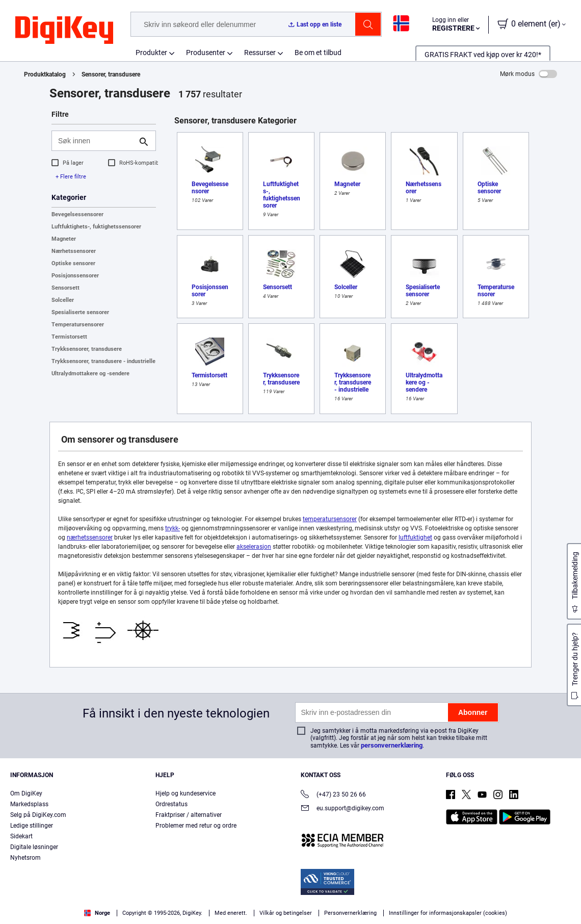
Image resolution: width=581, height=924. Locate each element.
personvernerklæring (392, 745)
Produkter (151, 53)
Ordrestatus (171, 804)
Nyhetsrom (25, 858)
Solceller (63, 300)
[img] (64, 31)
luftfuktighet (415, 537)
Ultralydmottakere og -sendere (90, 374)
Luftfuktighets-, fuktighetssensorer (96, 227)
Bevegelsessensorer (77, 214)
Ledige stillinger (32, 826)
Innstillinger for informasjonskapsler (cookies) (448, 913)
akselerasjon (254, 547)
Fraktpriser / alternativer (189, 815)
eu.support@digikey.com (342, 809)
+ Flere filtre (71, 177)
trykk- (173, 528)
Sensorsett (65, 288)
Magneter (64, 239)
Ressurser (260, 53)
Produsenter (206, 53)
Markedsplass (29, 804)
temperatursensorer (330, 519)
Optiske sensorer (73, 263)
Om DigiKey (26, 793)
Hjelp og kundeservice (186, 793)
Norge (97, 913)
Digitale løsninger (34, 847)
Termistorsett (69, 337)
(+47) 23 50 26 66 (333, 795)
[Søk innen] (96, 141)
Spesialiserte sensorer (80, 312)
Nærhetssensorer (74, 251)
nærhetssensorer (90, 537)
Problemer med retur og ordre (196, 826)
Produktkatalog (45, 74)
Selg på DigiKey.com (38, 815)
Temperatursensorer (78, 325)
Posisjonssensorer (75, 276)
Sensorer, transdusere (111, 74)
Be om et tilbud (318, 53)
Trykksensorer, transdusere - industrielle (103, 361)
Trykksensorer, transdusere (87, 349)
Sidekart (21, 836)
